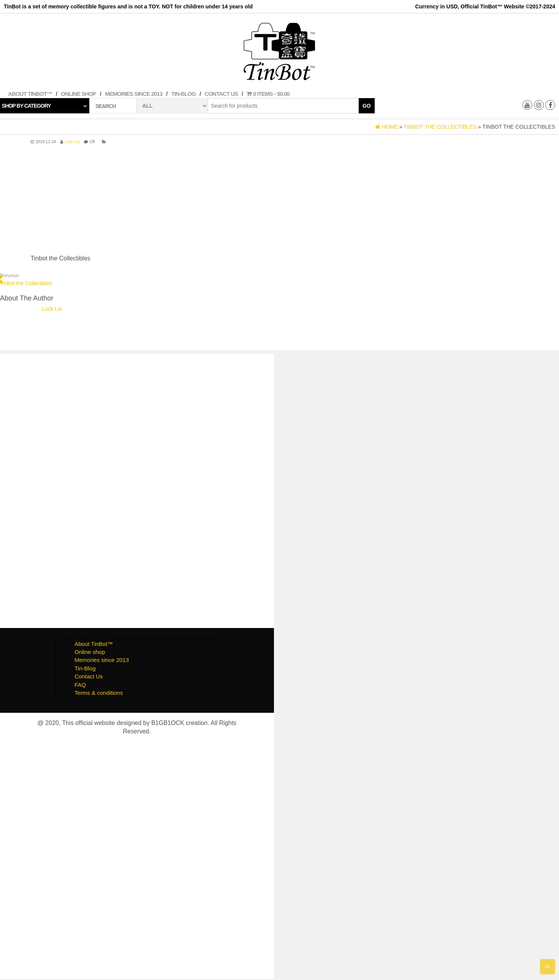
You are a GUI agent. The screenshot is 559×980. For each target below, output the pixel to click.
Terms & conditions (99, 693)
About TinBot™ (30, 94)
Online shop (79, 94)
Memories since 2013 (134, 94)
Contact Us (221, 94)
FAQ (80, 685)
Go (367, 106)
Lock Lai (72, 142)
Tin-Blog (183, 94)
